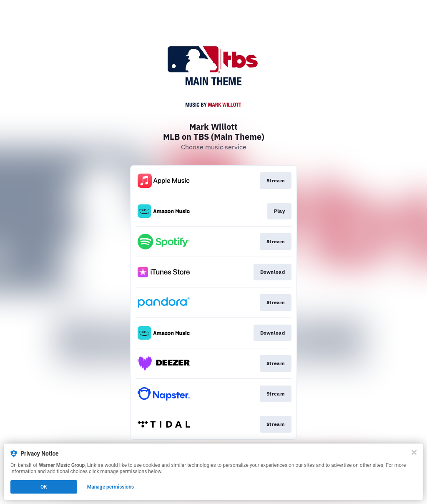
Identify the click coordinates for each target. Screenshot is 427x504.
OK (44, 487)
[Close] (414, 452)
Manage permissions (111, 487)
